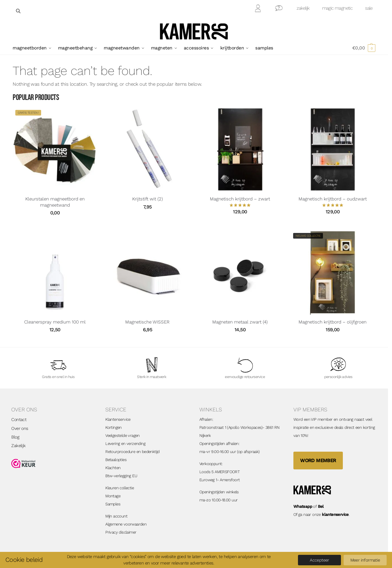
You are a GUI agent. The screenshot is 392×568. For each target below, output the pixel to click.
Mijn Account (258, 9)
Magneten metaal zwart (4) (240, 322)
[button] (364, 48)
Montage (113, 496)
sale (369, 8)
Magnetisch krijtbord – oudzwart (333, 199)
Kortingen (114, 427)
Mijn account (116, 516)
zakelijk (303, 8)
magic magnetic (337, 8)
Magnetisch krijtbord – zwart (240, 199)
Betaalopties (116, 460)
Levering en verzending (125, 444)
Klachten (113, 468)
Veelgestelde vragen (123, 436)
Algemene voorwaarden (126, 524)
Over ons (20, 428)
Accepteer (319, 560)
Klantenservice (118, 419)
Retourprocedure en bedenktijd (132, 452)
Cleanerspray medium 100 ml (55, 322)
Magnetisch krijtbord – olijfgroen (332, 322)
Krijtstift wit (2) (148, 199)
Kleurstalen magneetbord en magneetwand (55, 202)
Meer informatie (365, 560)
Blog (15, 437)
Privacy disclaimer (121, 532)
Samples (113, 504)
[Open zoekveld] (19, 11)
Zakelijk (18, 446)
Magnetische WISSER (147, 322)
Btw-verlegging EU (121, 476)
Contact (279, 9)
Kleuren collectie (120, 488)
